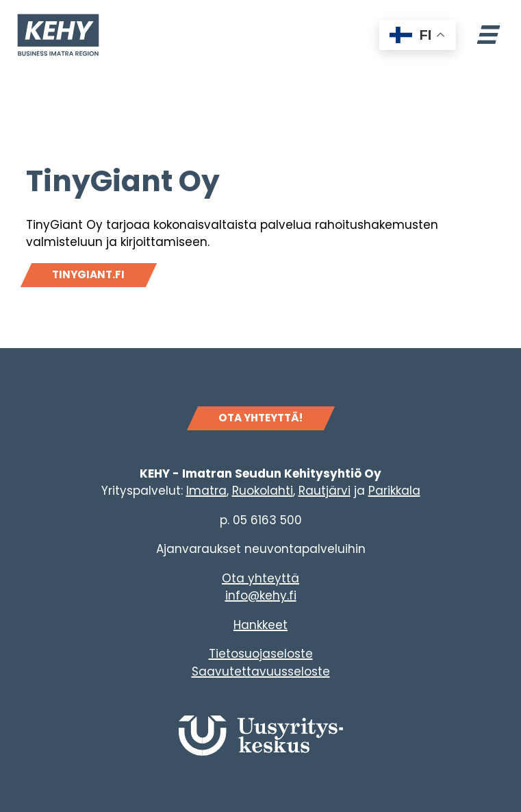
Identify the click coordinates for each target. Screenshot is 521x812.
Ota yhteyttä (260, 578)
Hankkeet (260, 625)
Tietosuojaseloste (261, 654)
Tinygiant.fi (88, 274)
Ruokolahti (263, 491)
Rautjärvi (325, 491)
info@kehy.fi (261, 595)
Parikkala (394, 491)
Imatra (206, 491)
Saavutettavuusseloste (261, 672)
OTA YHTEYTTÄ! (260, 418)
